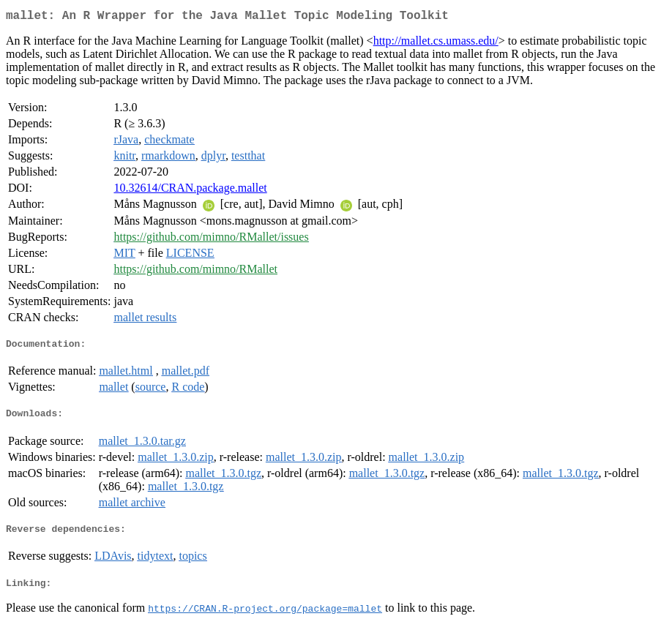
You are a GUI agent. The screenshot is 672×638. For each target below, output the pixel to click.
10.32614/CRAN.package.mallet (190, 191)
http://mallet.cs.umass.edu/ (436, 44)
